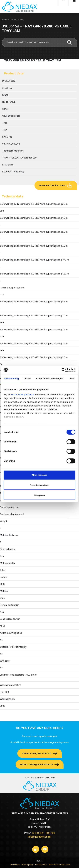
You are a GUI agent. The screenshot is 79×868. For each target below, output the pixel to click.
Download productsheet (53, 185)
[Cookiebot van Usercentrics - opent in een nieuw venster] (62, 370)
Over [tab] (72, 378)
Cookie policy (41, 865)
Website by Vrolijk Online (59, 865)
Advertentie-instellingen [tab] (49, 378)
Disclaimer (15, 865)
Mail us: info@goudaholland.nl (37, 764)
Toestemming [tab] (11, 378)
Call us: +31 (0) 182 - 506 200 (37, 753)
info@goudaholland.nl (40, 837)
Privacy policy (27, 865)
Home (4, 20)
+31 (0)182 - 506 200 (43, 833)
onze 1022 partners (23, 394)
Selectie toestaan (40, 485)
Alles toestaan (39, 475)
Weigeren (39, 495)
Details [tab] (27, 378)
